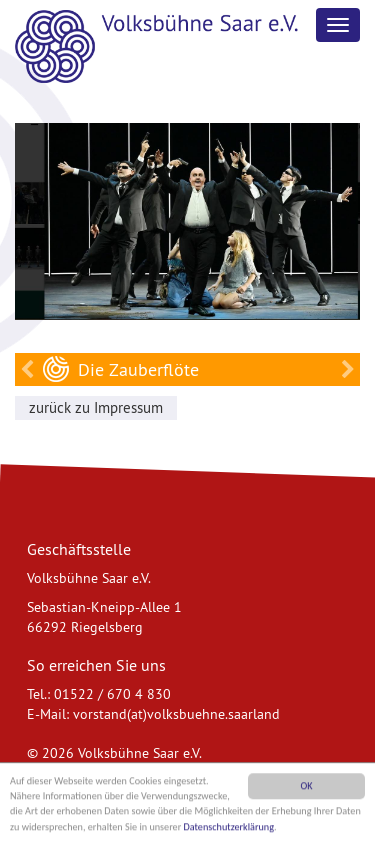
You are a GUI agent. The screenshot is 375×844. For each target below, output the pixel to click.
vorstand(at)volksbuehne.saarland (176, 713)
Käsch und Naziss (348, 370)
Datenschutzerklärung (229, 827)
